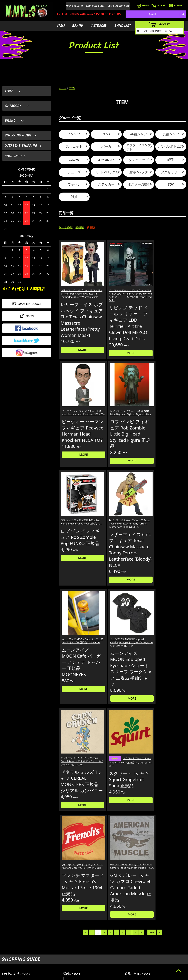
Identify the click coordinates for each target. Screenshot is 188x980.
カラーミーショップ (66, 977)
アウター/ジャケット (138, 147)
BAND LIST (123, 26)
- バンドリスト (112, 954)
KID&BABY (106, 160)
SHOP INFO (13, 156)
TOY (171, 184)
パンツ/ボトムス (171, 147)
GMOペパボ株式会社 (104, 977)
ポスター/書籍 (139, 184)
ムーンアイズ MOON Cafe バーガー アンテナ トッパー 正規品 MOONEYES (138, 422)
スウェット (74, 147)
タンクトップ (139, 160)
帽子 (171, 160)
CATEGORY (99, 26)
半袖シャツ (139, 134)
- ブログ (167, 943)
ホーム (63, 88)
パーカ (106, 147)
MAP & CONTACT (75, 6)
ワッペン (74, 184)
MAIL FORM (29, 961)
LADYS (74, 160)
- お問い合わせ (170, 954)
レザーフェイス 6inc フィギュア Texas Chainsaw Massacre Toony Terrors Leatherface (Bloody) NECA (105, 426)
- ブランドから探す (114, 943)
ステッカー (106, 184)
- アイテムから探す (114, 937)
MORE (74, 375)
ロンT (106, 134)
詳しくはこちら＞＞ (47, 903)
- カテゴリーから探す (115, 948)
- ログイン (136, 943)
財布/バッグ (139, 172)
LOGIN (143, 5)
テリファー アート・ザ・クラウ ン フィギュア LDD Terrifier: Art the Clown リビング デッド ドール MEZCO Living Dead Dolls (106, 282)
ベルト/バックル (106, 172)
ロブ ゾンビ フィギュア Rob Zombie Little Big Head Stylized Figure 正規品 (170, 278)
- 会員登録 (136, 937)
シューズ (74, 172)
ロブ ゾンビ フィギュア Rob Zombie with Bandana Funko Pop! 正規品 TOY (73, 422)
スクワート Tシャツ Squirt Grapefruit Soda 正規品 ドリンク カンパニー (106, 569)
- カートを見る (138, 948)
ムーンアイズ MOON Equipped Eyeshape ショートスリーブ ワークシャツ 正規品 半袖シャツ (170, 424)
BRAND (78, 26)
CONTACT (176, 5)
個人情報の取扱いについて (146, 868)
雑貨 (74, 197)
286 (152, 665)
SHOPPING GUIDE (95, 6)
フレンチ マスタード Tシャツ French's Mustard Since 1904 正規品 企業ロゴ (139, 566)
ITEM (61, 26)
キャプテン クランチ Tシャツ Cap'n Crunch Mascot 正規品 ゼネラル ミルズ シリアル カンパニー (74, 568)
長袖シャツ (171, 134)
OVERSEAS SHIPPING (119, 6)
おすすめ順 (66, 227)
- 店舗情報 (168, 948)
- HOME (167, 937)
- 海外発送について (140, 954)
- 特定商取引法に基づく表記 (144, 965)
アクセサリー (171, 172)
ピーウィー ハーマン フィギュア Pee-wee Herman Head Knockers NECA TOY (138, 278)
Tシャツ (74, 134)
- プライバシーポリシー (175, 959)
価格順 (80, 227)
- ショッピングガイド (141, 959)
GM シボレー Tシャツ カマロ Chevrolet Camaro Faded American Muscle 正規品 (171, 568)
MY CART (159, 5)
